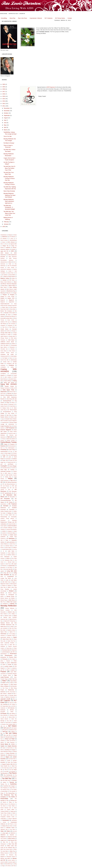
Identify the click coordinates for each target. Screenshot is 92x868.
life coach (14, 564)
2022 (4, 87)
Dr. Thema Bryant (12, 410)
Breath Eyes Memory (11, 316)
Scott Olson (8, 723)
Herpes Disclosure (5, 481)
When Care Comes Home (6, 849)
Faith (8, 437)
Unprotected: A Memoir (36, 18)
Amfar (10, 264)
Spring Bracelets (10, 753)
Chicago (13, 331)
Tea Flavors (13, 773)
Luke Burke (14, 580)
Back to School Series (10, 276)
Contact (70, 18)
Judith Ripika (11, 551)
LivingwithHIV (10, 576)
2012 (4, 103)
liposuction (3, 567)
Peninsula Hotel (6, 650)
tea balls (6, 771)
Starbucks (3, 755)
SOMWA (13, 744)
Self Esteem (12, 726)
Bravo (9, 315)
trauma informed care (6, 808)
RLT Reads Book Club (5, 706)
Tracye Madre (11, 806)
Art (16, 273)
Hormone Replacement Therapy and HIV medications (9, 522)
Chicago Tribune (4, 338)
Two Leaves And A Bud (7, 815)
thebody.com (14, 800)
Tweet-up (13, 811)
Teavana (12, 782)
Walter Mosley (12, 838)
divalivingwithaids (7, 401)
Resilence (3, 692)
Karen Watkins (11, 553)
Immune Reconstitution (12, 529)
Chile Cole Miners (5, 345)
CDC (16, 325)
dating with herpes (9, 383)
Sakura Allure (12, 717)
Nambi (15, 616)
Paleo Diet (12, 645)
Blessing (3, 293)
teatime (5, 782)
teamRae (14, 780)
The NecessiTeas (10, 793)
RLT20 (14, 706)
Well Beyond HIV (12, 840)
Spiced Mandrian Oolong (6, 752)
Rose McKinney (4, 715)
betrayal (5, 280)
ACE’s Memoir (11, 242)
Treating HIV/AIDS (5, 811)
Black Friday (12, 286)
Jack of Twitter (4, 540)
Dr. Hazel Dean (12, 406)
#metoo (15, 235)
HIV (2, 482)
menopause (11, 595)
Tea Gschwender (8, 775)
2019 (4, 89)
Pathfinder (3, 646)
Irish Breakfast (4, 535)
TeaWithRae (13, 784)
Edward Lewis (14, 417)
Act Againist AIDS (13, 244)
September (7, 115)
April (5, 127)
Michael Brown (11, 596)
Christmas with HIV (5, 356)
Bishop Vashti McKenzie (6, 282)
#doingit (10, 235)
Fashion (2, 441)
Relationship (11, 690)
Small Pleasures (11, 742)
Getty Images (8, 453)
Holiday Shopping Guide (6, 511)
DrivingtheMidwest (7, 412)
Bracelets (3, 315)
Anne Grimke (11, 268)
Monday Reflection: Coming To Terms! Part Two (9, 178)
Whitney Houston (4, 853)
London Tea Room (6, 578)
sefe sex (3, 726)
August (6, 118)
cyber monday (8, 377)
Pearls (15, 648)
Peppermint (14, 650)
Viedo (8, 831)
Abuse (4, 242)
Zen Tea (13, 866)
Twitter (14, 813)
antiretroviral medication (6, 269)
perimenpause (4, 654)
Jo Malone (14, 548)
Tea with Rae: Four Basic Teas (35, 23)
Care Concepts (12, 324)
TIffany (10, 802)
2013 (4, 101)
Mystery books (8, 616)
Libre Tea (8, 564)
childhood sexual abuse (7, 342)
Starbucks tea (11, 755)
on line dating (12, 634)
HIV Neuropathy (11, 497)
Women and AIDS (5, 858)
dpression (11, 404)
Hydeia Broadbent (12, 526)
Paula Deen (9, 648)
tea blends (13, 771)
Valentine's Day (4, 829)
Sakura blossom (4, 719)
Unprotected (6, 820)
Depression (4, 392)
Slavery (2, 742)
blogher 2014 (11, 298)
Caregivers (3, 325)
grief (1, 464)
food (1, 448)
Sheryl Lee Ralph (10, 739)
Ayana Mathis (12, 275)
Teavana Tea (4, 784)
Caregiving (10, 325)
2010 (4, 227)
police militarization (12, 663)
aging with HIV (4, 251)
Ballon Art (14, 278)
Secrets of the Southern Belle (9, 724)
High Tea (13, 480)
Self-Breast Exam (13, 730)
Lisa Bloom (10, 567)
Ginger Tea (5, 455)
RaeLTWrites (14, 681)
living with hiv (7, 573)
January (6, 224)
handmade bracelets (6, 471)
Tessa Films (12, 788)
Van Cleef (12, 829)
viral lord (15, 831)
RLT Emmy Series (60, 18)
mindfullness (5, 604)
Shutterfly (3, 741)
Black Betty (5, 286)
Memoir (2, 593)
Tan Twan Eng (5, 768)
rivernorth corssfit (5, 699)
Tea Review (7, 777)
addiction (8, 247)
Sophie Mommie (12, 746)
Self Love (6, 728)
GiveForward (14, 455)
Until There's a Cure (12, 824)
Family (3, 439)
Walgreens (3, 837)
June (5, 123)
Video (2, 831)
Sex (1, 733)
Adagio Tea (5, 246)
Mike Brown (12, 600)
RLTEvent (3, 710)
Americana (3, 264)
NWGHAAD (3, 634)
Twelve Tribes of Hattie (6, 813)
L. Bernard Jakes (11, 562)
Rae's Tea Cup (13, 679)
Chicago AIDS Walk (6, 333)
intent (15, 531)
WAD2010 (13, 833)
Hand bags (4, 470)
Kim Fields (14, 558)
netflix (12, 627)
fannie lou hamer (11, 439)
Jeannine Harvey (9, 546)
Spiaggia (13, 750)
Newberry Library (11, 630)
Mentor (2, 596)
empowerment (5, 423)
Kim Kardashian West (7, 560)
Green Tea (5, 460)
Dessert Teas (12, 392)
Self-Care (5, 732)
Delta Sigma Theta (8, 390)
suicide (9, 761)
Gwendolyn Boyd (6, 468)
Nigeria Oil (12, 632)
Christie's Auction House (7, 353)
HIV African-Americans (11, 482)
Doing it (13, 403)
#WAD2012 (5, 237)
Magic (14, 582)
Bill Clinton (12, 280)
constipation (3, 367)
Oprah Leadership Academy (7, 643)
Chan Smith (12, 327)
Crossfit (9, 375)
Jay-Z (2, 546)
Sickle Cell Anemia (11, 741)
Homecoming (4, 517)
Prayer (8, 668)
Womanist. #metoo (11, 857)
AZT (1, 277)
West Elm (5, 842)
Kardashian (3, 553)
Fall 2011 (15, 437)
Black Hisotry (4, 287)
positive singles (9, 666)
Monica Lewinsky (5, 610)
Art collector (5, 275)
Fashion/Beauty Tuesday (9, 442)
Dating (15, 381)
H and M (13, 468)
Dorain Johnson (4, 404)
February (7, 222)
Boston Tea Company (6, 311)
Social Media (4, 744)
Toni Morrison (12, 804)
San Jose (9, 721)
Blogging (12, 295)
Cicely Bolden (14, 356)
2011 (4, 106)
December (7, 108)
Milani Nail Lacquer (12, 602)
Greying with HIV (11, 462)
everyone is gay (12, 433)
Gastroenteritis (4, 451)
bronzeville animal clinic (6, 318)
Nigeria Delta (4, 632)
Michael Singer (4, 600)
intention (4, 533)
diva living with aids (12, 399)
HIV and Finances (5, 486)
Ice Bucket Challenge (7, 528)
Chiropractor (12, 347)
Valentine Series (10, 828)
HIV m (15, 493)
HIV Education (13, 491)
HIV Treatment (13, 504)
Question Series (7, 675)
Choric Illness (4, 351)
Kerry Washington (5, 557)
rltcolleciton (3, 708)
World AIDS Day (9, 864)
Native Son (3, 626)
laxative (2, 564)
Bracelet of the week (10, 313)
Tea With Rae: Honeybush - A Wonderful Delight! (9, 207)
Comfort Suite (6, 362)
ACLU (2, 244)
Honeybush (3, 520)
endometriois (11, 424)
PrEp (8, 670)
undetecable (3, 819)
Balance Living (5, 278)
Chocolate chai (4, 349)
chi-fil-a (8, 331)
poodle (10, 664)
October (6, 113)
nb (8, 627)
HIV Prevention (5, 499)
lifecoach (4, 566)
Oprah (15, 637)
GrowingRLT (4, 466)
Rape (12, 683)
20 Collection (4, 239)
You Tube (8, 866)
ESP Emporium (11, 428)
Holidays (9, 513)
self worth (5, 730)
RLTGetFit (3, 712)
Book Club (5, 307)
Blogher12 (3, 300)
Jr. (3, 551)
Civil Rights (5, 358)
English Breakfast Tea (6, 426)
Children (13, 344)
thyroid (4, 802)
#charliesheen (4, 235)
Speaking (7, 750)
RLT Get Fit (10, 703)
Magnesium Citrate (5, 584)
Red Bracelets (14, 686)
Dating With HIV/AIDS (9, 384)
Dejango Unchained (5, 388)
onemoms (3, 636)
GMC (4, 457)
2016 (4, 94)
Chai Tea (5, 327)
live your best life (8, 569)
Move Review (4, 614)
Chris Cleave (12, 351)
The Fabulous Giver (5, 790)
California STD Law (5, 322)
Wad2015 (12, 835)
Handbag (12, 470)
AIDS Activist (5, 253)
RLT (14, 699)
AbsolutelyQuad (13, 240)
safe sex (4, 717)
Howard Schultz (12, 524)
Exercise (3, 435)
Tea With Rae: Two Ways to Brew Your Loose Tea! (9, 213)
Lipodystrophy (11, 566)
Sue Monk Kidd (12, 759)
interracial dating (11, 533)
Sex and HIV (7, 735)
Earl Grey (9, 415)
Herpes (10, 478)
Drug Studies (11, 413)
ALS (14, 262)
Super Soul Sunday (12, 762)
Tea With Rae (7, 779)
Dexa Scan (3, 394)
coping (12, 367)
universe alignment (12, 819)
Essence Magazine (6, 430)
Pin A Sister (12, 659)
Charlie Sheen (4, 329)
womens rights (12, 862)
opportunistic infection (5, 637)
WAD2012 (3, 835)
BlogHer (3, 298)
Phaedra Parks (13, 657)
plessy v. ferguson (5, 661)
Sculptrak (15, 723)
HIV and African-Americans (9, 484)
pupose (13, 670)
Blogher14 (3, 302)
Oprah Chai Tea (11, 641)
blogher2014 (11, 302)
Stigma (7, 757)
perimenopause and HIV (9, 652)
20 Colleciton (12, 237)
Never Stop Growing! (9, 191)
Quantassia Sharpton (12, 674)
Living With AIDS (12, 571)
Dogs (8, 402)
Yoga (3, 866)
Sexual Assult (9, 737)
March (6, 130)
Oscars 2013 (4, 645)
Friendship (3, 450)
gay (11, 452)
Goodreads (8, 459)
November (7, 111)
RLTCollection (11, 708)
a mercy (11, 239)
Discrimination (9, 395)
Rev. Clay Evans (11, 692)
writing (15, 864)
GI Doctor (15, 453)
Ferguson (12, 444)
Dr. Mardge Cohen (5, 408)
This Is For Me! (8, 136)
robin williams (12, 713)
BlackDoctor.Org (11, 291)
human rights (3, 526)
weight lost (3, 840)
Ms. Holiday (12, 614)
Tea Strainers (14, 777)
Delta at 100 (14, 388)
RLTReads (3, 713)
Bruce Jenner (11, 320)
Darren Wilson (8, 381)
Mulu (2, 616)
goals (10, 457)
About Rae (12, 18)
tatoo (11, 768)
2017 (4, 91)
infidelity (4, 531)
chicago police (12, 336)
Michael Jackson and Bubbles (8, 598)
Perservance (13, 654)
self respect (14, 728)
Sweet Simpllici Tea (5, 766)
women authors (11, 860)
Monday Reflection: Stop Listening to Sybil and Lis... (9, 201)
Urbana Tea (5, 826)
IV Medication (11, 538)
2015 (4, 96)
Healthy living (8, 477)
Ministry (12, 604)
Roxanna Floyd (13, 715)
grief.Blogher (11, 464)
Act (6, 244)
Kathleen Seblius (11, 555)
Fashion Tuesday (11, 441)
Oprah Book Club (7, 639)
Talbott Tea (14, 766)
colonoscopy (14, 360)
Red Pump (5, 688)
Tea (6, 770)
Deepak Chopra (9, 386)
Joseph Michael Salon (7, 549)
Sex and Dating (11, 733)
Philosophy (5, 659)
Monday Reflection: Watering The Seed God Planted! (9, 195)
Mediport (11, 591)
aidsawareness (4, 262)
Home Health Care (10, 515)
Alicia (10, 262)
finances (3, 446)
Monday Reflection (9, 606)
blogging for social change (7, 297)
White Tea (12, 851)
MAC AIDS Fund (6, 582)
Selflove (13, 732)
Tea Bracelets (4, 773)
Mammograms (14, 584)
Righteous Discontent (10, 697)
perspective (3, 657)
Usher (11, 826)
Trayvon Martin (11, 809)
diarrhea (9, 393)
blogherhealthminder (5, 304)
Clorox (11, 358)
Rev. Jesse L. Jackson (6, 693)
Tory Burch (3, 806)
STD (2, 757)
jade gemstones (11, 542)
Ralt (8, 683)
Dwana (2, 415)
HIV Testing (9, 502)
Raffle (4, 683)
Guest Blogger (13, 466)
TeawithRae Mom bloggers (9, 786)
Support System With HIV (9, 764)
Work (2, 864)
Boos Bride (13, 309)
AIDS (12, 251)
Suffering (2, 761)
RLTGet (12, 710)
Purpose (3, 672)
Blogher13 (11, 300)
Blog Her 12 (9, 293)
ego (3, 419)
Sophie (2, 746)
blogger (15, 293)
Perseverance (9, 655)
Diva (16, 395)
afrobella (13, 249)
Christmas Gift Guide (7, 354)
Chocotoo (13, 349)
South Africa (10, 748)
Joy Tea (15, 549)
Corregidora (3, 374)
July (5, 120)
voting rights (5, 833)
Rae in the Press (22, 18)
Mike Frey (3, 602)
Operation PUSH (11, 636)
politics (4, 665)
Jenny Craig (8, 548)
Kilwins (8, 558)
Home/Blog (4, 18)
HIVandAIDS (12, 510)
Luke (7, 580)
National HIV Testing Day (10, 621)
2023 (4, 84)
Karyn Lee (3, 555)
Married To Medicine (7, 586)
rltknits (12, 712)
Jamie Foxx (12, 544)
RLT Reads (12, 704)
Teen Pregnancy (4, 788)
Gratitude (14, 459)
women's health (4, 862)
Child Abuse (11, 340)
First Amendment (12, 446)
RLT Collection (49, 18)
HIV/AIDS (6, 506)
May (5, 125)
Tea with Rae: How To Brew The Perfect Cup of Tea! (9, 168)
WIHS (11, 853)
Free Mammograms (10, 448)
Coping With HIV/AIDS (9, 370)
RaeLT (5, 681)
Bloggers (5, 295)
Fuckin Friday (12, 450)
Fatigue (6, 444)
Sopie (4, 748)
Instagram (10, 531)
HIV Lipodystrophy (7, 493)
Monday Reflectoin (10, 608)
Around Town (10, 273)
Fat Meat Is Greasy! (9, 143)
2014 (4, 99)
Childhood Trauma (5, 344)
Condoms (11, 365)
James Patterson (4, 544)
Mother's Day (11, 612)
